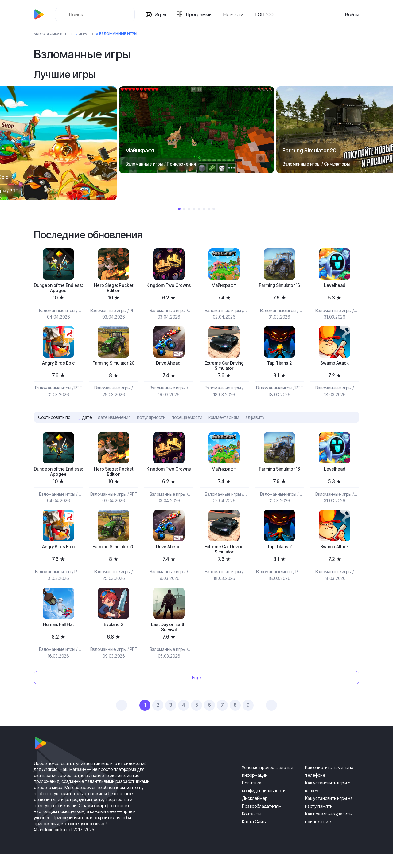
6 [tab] (204, 209)
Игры (163, 14)
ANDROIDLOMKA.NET (54, 34)
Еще (196, 692)
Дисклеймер (255, 812)
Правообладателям (262, 820)
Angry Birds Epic (58, 366)
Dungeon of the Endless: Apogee (58, 289)
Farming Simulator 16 (279, 289)
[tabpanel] (196, 130)
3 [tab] (189, 209)
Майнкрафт (224, 286)
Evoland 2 (113, 636)
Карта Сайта (255, 835)
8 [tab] (214, 209)
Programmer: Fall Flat (58, 636)
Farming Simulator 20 (114, 370)
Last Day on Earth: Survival (169, 639)
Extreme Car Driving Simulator (224, 370)
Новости (236, 14)
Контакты (252, 828)
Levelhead (335, 286)
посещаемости (187, 423)
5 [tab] (199, 209)
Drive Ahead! (169, 366)
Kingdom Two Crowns (169, 289)
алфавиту (255, 423)
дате (87, 423)
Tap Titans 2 (279, 366)
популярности (151, 423)
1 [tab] (179, 209)
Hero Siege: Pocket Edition (114, 289)
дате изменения (114, 423)
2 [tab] (184, 209)
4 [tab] (194, 209)
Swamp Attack (335, 366)
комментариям (224, 423)
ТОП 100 (266, 14)
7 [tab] (209, 209)
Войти (352, 14)
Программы (202, 14)
